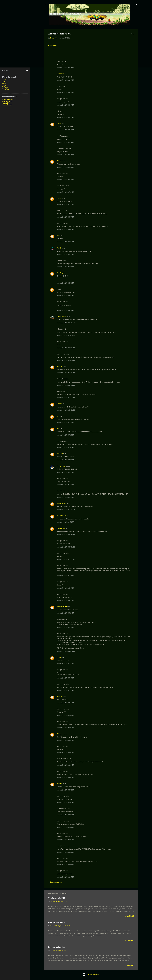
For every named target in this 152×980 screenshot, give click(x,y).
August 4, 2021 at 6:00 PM (66, 460)
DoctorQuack (61, 466)
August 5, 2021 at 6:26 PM (66, 627)
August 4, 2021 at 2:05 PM (66, 447)
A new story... (53, 45)
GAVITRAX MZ (62, 317)
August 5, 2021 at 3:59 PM (66, 588)
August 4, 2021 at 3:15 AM (66, 410)
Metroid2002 (6, 103)
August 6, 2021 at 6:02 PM (66, 790)
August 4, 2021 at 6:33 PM (66, 472)
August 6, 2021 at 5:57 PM (66, 690)
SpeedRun (5, 89)
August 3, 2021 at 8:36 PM (66, 267)
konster (59, 404)
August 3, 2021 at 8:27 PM (66, 254)
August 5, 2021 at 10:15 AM (66, 559)
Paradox (60, 784)
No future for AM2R (57, 923)
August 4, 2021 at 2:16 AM (66, 373)
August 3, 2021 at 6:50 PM (66, 93)
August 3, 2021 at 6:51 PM (66, 105)
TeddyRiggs (61, 528)
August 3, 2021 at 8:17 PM (66, 242)
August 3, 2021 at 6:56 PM (66, 180)
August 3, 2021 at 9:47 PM (66, 295)
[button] (132, 34)
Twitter (4, 80)
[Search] (137, 6)
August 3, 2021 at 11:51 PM (66, 335)
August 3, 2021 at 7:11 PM (66, 205)
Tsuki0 (59, 248)
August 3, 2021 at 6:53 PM (66, 130)
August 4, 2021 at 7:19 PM (66, 485)
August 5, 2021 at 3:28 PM (66, 576)
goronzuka (60, 74)
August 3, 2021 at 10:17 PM (66, 323)
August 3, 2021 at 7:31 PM (66, 217)
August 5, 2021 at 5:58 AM (66, 535)
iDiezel (59, 124)
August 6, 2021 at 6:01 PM (66, 728)
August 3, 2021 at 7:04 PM (66, 192)
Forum (4, 85)
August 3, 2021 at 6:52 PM (66, 117)
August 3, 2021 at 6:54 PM (66, 142)
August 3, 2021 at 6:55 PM (66, 155)
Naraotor (60, 454)
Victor (59, 657)
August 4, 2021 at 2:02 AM (66, 360)
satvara (59, 198)
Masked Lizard (62, 607)
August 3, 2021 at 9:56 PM (66, 310)
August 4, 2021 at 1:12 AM (66, 348)
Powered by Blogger (91, 975)
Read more (129, 916)
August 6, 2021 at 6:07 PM (66, 877)
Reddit (4, 81)
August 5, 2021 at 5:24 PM (66, 613)
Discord (4, 83)
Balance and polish (56, 947)
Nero (58, 236)
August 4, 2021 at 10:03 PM (66, 510)
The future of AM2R (57, 898)
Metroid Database (8, 99)
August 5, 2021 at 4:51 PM (66, 601)
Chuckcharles (61, 503)
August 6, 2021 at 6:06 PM (66, 852)
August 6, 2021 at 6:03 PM (66, 802)
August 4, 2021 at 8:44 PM (66, 497)
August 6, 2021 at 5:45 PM (66, 678)
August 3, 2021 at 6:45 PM (66, 68)
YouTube (5, 87)
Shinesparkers (7, 101)
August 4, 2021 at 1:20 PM (66, 423)
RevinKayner (61, 273)
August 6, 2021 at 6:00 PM (66, 715)
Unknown (60, 161)
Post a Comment (56, 882)
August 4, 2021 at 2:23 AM (66, 398)
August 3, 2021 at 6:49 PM (66, 80)
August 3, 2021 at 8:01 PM (66, 229)
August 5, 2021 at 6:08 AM (66, 547)
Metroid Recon (7, 105)
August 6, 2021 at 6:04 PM (66, 827)
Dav (58, 416)
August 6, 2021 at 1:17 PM (66, 664)
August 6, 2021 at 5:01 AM (66, 651)
